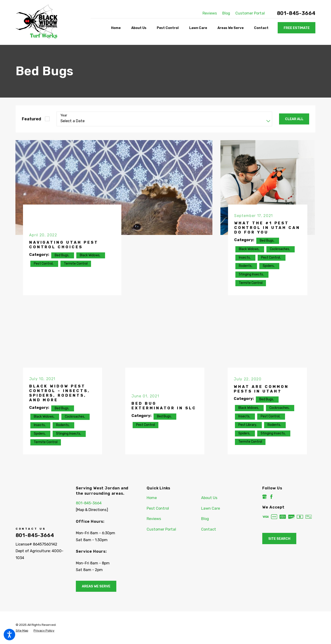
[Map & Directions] (92, 510)
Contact (209, 529)
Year (64, 116)
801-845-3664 (296, 13)
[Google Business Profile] (264, 497)
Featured (31, 119)
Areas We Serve (96, 586)
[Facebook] (271, 497)
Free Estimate (297, 28)
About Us (209, 498)
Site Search (279, 539)
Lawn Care (211, 508)
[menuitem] (117, 28)
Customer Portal (250, 13)
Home (152, 498)
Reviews (210, 13)
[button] (9, 635)
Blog (226, 13)
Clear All (294, 119)
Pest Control (158, 508)
